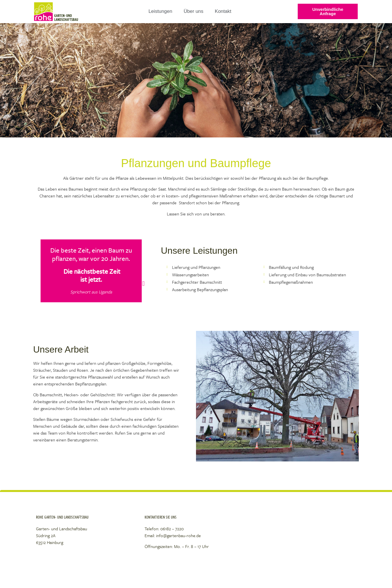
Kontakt (223, 11)
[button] (200, 396)
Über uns (194, 11)
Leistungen (160, 11)
